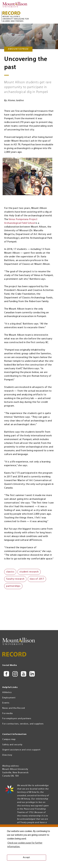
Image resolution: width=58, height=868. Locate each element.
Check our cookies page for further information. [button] (25, 845)
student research (29, 581)
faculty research (15, 588)
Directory (7, 755)
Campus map (9, 739)
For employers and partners (17, 719)
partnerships (13, 595)
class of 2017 (37, 588)
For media (8, 713)
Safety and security (12, 745)
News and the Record (14, 708)
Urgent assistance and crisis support (21, 750)
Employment (9, 698)
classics (10, 581)
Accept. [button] (27, 858)
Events (6, 703)
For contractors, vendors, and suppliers (23, 724)
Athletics (7, 692)
